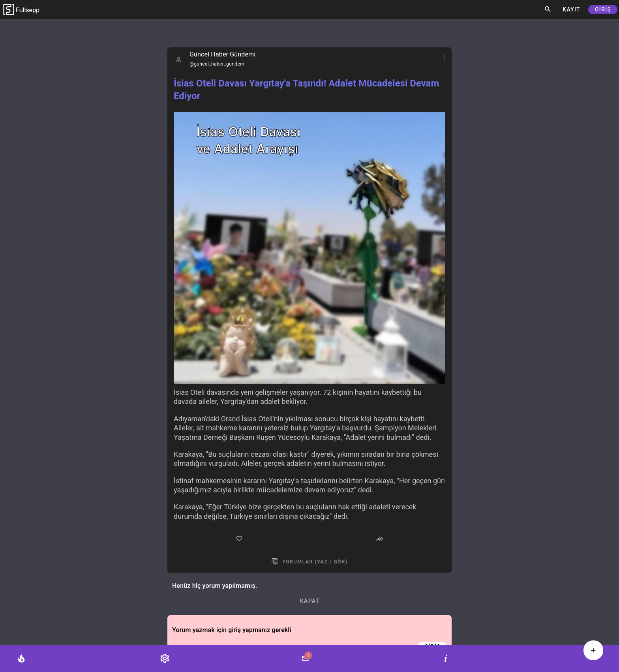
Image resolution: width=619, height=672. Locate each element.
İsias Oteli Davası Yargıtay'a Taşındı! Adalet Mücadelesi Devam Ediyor (306, 90)
